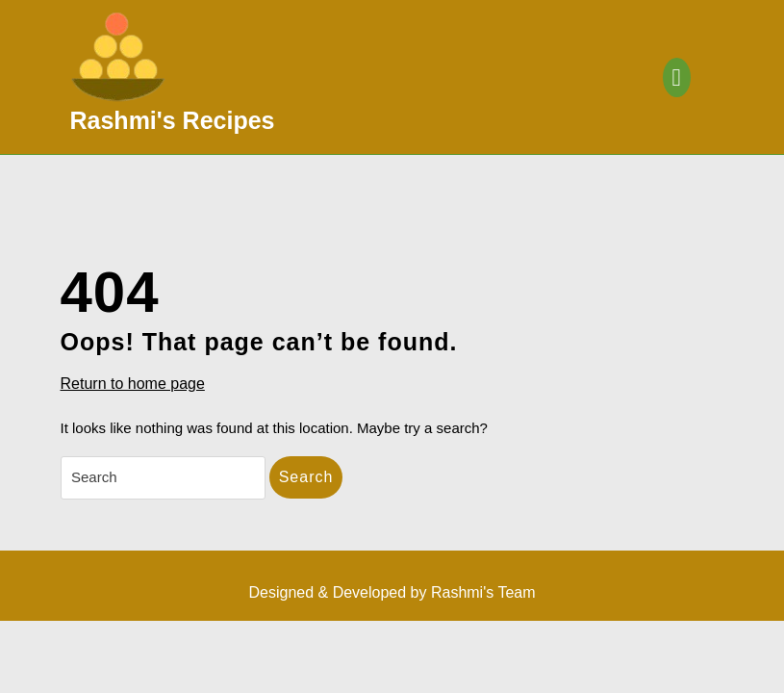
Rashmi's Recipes (173, 120)
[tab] (677, 77)
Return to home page (133, 384)
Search (306, 477)
